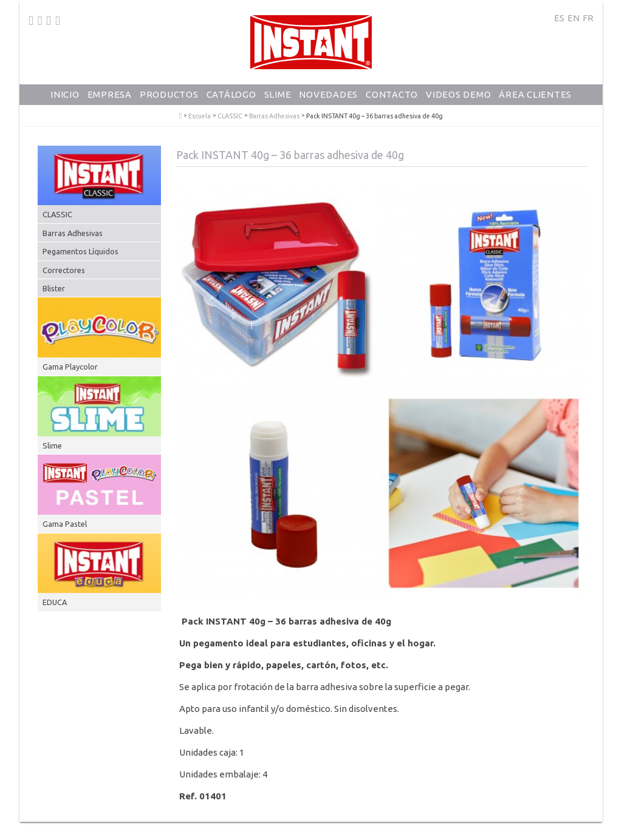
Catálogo (231, 94)
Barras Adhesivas (274, 116)
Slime (278, 94)
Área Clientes (535, 94)
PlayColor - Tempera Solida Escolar (181, 116)
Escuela (200, 116)
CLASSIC (230, 116)
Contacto (392, 94)
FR (588, 18)
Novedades (328, 94)
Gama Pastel (65, 524)
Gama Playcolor (70, 367)
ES (559, 18)
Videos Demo (458, 94)
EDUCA (55, 602)
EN (573, 18)
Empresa (110, 94)
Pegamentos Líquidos (80, 251)
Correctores (64, 270)
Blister (54, 288)
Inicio (65, 94)
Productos (169, 94)
